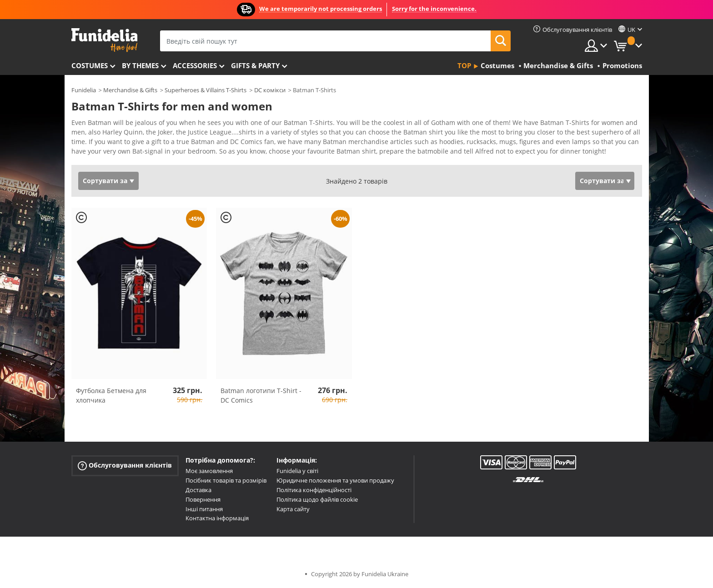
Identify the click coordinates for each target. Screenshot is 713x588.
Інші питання (204, 509)
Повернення (203, 499)
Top (464, 65)
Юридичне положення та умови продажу (335, 480)
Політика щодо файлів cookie (317, 499)
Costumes (90, 65)
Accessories (195, 65)
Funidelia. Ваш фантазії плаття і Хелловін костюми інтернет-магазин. (104, 40)
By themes (140, 65)
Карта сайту (293, 509)
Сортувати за (105, 181)
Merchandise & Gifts (130, 90)
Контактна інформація (217, 518)
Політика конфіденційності (314, 490)
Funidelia (84, 90)
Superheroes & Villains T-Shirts (206, 90)
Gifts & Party (255, 65)
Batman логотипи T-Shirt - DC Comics (261, 395)
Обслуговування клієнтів (125, 466)
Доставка (198, 490)
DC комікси (270, 90)
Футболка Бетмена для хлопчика (111, 395)
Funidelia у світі (297, 471)
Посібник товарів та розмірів (226, 480)
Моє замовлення (209, 471)
